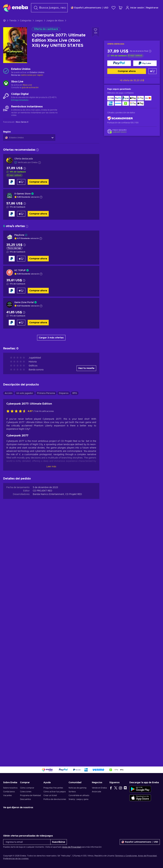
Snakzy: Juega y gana (78, 799)
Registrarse (152, 8)
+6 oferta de (132, 88)
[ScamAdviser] (120, 126)
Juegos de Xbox (55, 29)
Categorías (26, 29)
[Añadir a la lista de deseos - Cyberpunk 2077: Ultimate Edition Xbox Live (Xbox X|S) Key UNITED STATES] (96, 40)
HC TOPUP (20, 278)
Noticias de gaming (78, 788)
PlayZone (19, 243)
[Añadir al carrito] (152, 79)
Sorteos (72, 792)
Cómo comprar (27, 788)
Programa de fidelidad (30, 795)
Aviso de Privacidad (72, 847)
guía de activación (30, 95)
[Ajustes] (90, 8)
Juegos (39, 29)
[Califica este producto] (17, 657)
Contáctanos (9, 792)
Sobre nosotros (10, 788)
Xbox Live (27, 93)
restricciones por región (32, 83)
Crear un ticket (50, 795)
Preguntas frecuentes (53, 788)
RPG (75, 639)
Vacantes (7, 795)
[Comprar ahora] (119, 71)
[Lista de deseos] (113, 8)
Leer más (51, 712)
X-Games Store (22, 202)
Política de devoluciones (55, 799)
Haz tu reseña (86, 614)
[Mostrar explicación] (41, 205)
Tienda (13, 29)
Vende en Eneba (99, 788)
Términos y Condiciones (126, 856)
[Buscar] (49, 8)
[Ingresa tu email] (27, 842)
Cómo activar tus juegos (55, 792)
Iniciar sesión (135, 8)
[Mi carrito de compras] (120, 8)
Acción (9, 639)
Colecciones (26, 792)
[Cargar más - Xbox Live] (6, 91)
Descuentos (25, 799)
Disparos (64, 639)
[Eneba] (16, 8)
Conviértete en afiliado (79, 795)
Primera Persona (46, 639)
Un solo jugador (25, 639)
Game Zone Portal (24, 310)
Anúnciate (96, 792)
